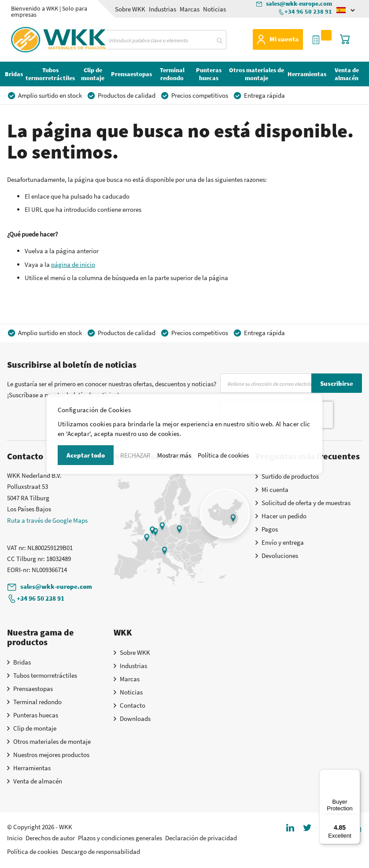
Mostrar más (174, 455)
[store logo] (37, 38)
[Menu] (355, 775)
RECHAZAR (135, 455)
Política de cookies (223, 455)
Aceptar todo (86, 455)
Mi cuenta (284, 39)
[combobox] (164, 40)
